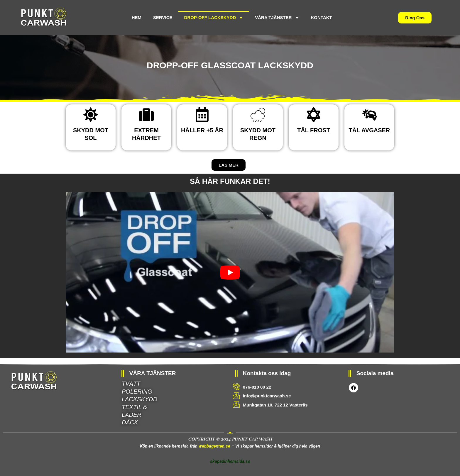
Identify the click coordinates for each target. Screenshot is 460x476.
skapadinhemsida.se (230, 461)
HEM (137, 17)
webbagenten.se (214, 446)
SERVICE (163, 17)
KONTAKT (322, 17)
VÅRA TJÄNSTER (277, 18)
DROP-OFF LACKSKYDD (214, 18)
